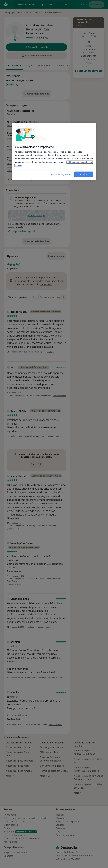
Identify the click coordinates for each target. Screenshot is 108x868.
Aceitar (84, 174)
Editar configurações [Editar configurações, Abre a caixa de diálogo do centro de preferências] (62, 175)
